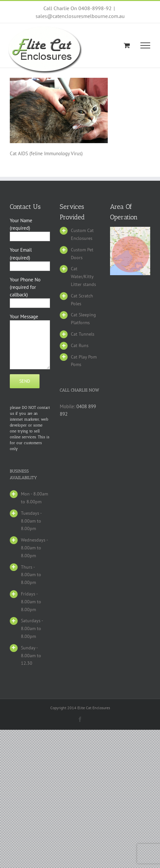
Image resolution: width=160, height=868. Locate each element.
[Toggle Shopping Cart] (127, 45)
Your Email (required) (30, 258)
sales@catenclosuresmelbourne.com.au (80, 16)
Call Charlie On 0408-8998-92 (78, 8)
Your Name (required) (30, 228)
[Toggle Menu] (145, 45)
